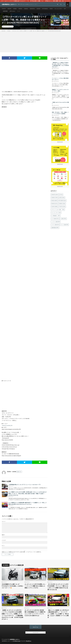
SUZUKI (38, 9)
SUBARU (26, 9)
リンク (19, 11)
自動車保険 (5, 11)
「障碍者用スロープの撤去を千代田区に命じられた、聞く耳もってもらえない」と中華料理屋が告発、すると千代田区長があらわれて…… (60, 65)
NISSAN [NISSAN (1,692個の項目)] (54, 204)
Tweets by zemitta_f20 (7, 425)
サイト (3, 546)
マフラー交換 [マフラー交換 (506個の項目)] (55, 225)
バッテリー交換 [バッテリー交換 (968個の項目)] (56, 222)
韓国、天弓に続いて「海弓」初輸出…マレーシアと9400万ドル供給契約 (60, 113)
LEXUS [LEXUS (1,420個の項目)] (62, 198)
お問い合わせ (12, 11)
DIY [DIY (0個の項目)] (61, 195)
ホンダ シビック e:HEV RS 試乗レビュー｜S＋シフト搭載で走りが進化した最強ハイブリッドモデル (35, 586)
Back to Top (36, 627)
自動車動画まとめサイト (15, 639)
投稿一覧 (19, 472)
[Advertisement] (35, 42)
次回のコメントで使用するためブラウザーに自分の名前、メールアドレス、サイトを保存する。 (22, 552)
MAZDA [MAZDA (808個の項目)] (54, 201)
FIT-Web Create (17, 641)
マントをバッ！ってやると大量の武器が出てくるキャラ (60, 79)
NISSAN (9, 9)
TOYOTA (4, 9)
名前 (3, 535)
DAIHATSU (32, 9)
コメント (4, 521)
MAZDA (20, 9)
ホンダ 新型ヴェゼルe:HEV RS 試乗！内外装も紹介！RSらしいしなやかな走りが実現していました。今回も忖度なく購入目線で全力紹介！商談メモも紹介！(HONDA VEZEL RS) (27, 494)
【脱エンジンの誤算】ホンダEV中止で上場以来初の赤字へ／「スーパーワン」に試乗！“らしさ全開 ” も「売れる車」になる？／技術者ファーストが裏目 (58, 614)
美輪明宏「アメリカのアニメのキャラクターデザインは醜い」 (60, 90)
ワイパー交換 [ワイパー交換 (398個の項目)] (64, 225)
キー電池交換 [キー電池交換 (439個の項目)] (56, 216)
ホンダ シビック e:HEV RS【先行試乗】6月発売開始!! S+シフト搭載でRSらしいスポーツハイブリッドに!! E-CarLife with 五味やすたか (35, 613)
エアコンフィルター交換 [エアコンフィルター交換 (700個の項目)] (58, 210)
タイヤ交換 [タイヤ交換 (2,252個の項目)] (55, 219)
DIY (65, 9)
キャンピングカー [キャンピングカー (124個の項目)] (56, 213)
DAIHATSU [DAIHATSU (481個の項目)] (55, 195)
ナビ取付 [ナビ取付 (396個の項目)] (63, 219)
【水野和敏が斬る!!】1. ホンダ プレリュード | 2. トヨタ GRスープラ (25, 485)
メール (4, 540)
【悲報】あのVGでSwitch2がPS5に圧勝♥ (60, 103)
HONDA (15, 9)
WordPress (29, 641)
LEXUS (51, 9)
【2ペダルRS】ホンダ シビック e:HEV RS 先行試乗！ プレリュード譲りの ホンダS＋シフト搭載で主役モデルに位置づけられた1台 (58, 587)
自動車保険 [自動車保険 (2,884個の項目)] (55, 228)
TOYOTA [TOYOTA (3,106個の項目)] (62, 207)
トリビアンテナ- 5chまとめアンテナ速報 (59, 59)
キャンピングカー (58, 9)
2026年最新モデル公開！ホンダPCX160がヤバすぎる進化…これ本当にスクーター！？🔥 (13, 586)
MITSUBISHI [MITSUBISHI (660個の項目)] (62, 201)
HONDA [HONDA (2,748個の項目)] (54, 198)
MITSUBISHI (45, 9)
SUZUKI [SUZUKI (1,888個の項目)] (54, 207)
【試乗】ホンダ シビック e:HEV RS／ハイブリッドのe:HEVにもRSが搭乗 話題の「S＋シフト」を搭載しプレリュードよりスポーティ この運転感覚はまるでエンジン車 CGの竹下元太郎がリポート (12, 615)
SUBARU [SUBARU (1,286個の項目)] (62, 204)
